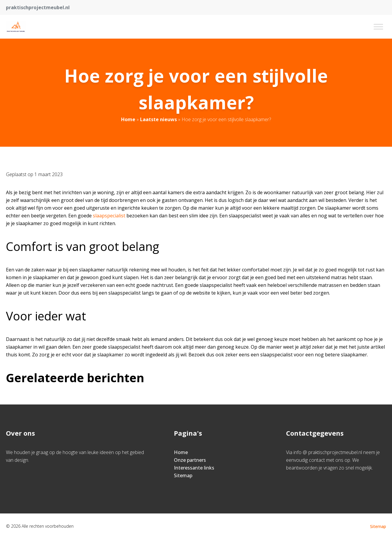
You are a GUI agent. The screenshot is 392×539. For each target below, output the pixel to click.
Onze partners (190, 460)
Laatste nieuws (158, 119)
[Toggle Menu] (378, 27)
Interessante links (194, 468)
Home (128, 119)
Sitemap (183, 475)
